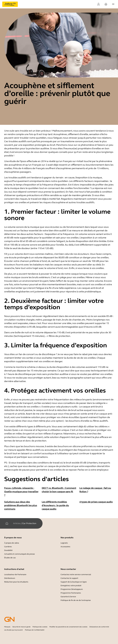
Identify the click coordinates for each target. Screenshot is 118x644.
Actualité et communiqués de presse (19, 554)
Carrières (8, 547)
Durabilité (8, 550)
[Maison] (7, 523)
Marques (7, 627)
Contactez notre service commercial (76, 574)
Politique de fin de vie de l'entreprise (76, 600)
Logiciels (64, 543)
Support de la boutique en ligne (74, 582)
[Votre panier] (106, 4)
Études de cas (10, 558)
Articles (17, 523)
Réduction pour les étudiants (16, 582)
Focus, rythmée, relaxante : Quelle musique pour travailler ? (21, 492)
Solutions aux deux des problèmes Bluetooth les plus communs (21, 505)
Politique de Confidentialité (35, 630)
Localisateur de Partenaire (15, 574)
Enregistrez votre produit (71, 586)
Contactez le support (69, 578)
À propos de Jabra (12, 543)
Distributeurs (10, 578)
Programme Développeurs (72, 589)
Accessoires (65, 547)
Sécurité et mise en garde (21, 627)
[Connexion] (99, 4)
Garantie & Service (68, 597)
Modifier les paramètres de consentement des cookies (68, 627)
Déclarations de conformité (99, 627)
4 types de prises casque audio (96, 502)
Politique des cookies (40, 627)
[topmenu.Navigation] (113, 4)
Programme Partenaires (71, 593)
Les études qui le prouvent (13, 630)
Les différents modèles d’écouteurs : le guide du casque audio (55, 505)
